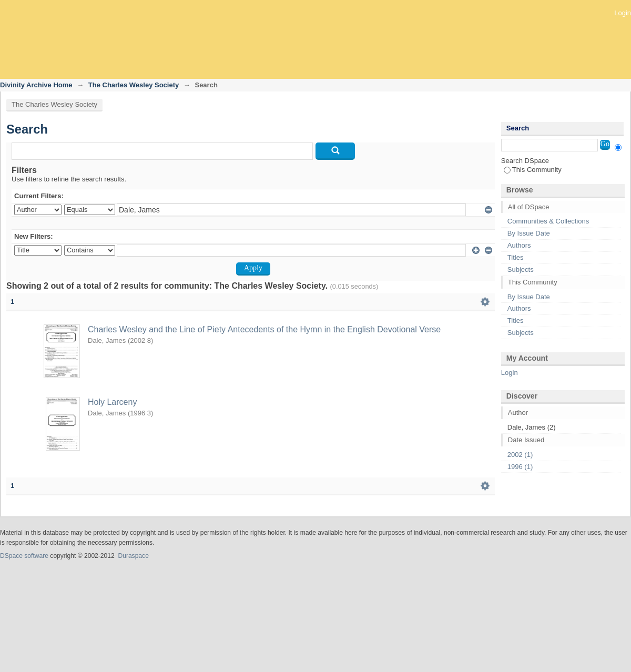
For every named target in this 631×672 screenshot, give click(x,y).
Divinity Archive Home (36, 85)
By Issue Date (529, 233)
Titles (516, 257)
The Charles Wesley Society (134, 85)
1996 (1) (520, 467)
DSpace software (24, 556)
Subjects (521, 269)
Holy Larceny (112, 402)
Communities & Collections (548, 221)
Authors (519, 245)
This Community (533, 170)
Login (623, 13)
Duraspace (133, 556)
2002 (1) (520, 455)
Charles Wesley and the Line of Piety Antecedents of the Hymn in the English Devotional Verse (264, 329)
